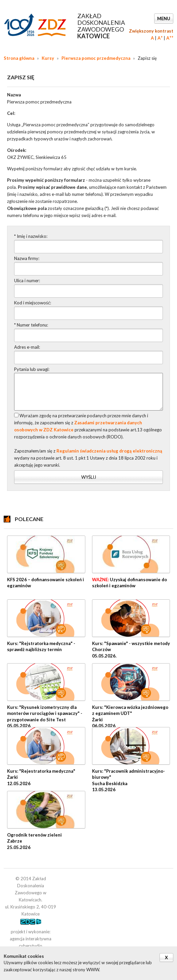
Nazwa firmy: (27, 258)
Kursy (48, 58)
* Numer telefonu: (31, 325)
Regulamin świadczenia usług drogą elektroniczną (109, 451)
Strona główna (19, 58)
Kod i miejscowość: (33, 303)
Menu (164, 18)
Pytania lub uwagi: (32, 369)
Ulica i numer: (27, 281)
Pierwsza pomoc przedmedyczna (96, 58)
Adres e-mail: (27, 347)
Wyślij (89, 477)
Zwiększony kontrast (151, 31)
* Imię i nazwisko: (31, 236)
